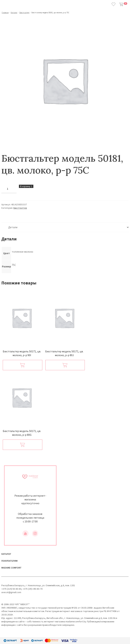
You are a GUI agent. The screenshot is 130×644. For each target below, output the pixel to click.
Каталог (14, 13)
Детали (13, 227)
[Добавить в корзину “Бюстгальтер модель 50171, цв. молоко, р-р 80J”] (65, 365)
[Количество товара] (9, 189)
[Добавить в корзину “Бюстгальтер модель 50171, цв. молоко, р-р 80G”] (23, 445)
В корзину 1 (26, 186)
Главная (5, 13)
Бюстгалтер (24, 13)
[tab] (68, 227)
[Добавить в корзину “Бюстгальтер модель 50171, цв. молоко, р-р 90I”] (23, 365)
